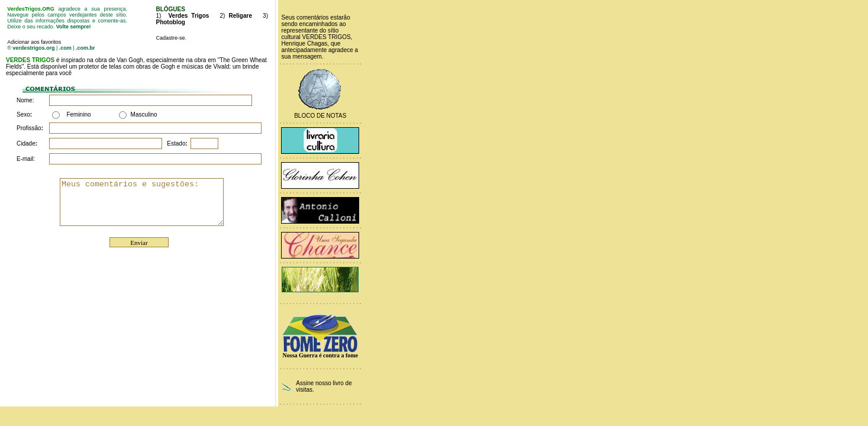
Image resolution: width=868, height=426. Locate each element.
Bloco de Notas (320, 116)
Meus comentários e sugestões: (151, 202)
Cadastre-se (170, 38)
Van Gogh (130, 60)
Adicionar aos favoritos (34, 42)
